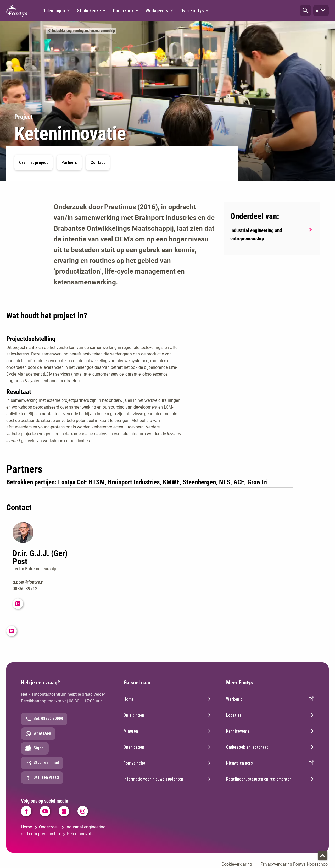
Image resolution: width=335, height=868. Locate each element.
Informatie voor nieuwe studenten (167, 779)
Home (167, 699)
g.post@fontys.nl (29, 582)
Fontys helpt (167, 763)
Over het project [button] (33, 163)
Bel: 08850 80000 (44, 719)
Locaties (270, 715)
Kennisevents (270, 731)
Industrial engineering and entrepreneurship (83, 31)
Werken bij (270, 699)
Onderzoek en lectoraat (270, 747)
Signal (35, 748)
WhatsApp (38, 734)
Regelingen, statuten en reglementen (270, 779)
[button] (305, 10)
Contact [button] (98, 163)
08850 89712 (25, 589)
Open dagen (167, 747)
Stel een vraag (42, 778)
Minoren (167, 731)
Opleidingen (167, 715)
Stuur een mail (42, 763)
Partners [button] (69, 163)
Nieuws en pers (270, 763)
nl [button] (321, 10)
